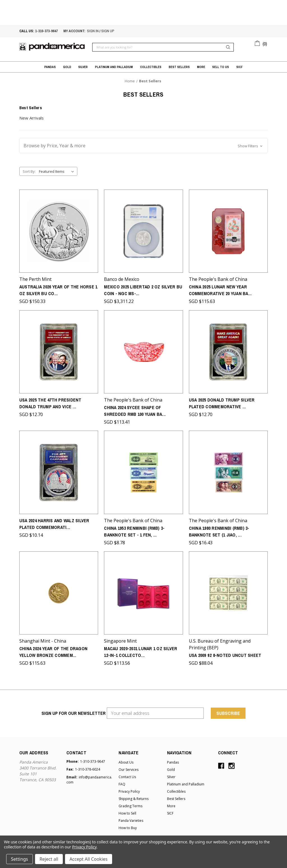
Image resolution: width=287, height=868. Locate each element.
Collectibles (151, 67)
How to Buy (128, 826)
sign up (108, 31)
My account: (74, 31)
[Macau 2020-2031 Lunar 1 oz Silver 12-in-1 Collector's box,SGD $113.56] (143, 591)
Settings (19, 859)
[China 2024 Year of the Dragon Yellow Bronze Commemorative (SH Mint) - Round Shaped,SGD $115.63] (59, 591)
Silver (83, 67)
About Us (126, 760)
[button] (143, 146)
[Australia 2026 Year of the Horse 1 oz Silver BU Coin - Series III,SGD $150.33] (59, 231)
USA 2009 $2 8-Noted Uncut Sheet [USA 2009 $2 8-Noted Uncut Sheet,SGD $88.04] (225, 653)
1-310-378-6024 (88, 767)
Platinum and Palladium (114, 67)
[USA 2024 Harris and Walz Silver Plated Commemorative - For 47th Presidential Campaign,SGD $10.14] (59, 471)
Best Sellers (179, 67)
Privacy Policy (129, 789)
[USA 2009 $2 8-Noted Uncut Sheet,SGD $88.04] (228, 591)
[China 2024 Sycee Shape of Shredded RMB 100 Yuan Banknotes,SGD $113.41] (143, 351)
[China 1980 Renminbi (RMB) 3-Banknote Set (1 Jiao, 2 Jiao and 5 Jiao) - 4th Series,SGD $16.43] (228, 471)
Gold (67, 67)
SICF (239, 67)
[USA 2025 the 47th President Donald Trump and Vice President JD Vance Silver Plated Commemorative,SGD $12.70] (59, 351)
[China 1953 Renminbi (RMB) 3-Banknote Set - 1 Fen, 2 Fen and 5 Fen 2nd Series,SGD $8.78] (143, 471)
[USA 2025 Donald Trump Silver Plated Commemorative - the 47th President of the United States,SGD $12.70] (228, 351)
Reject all (49, 859)
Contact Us (127, 775)
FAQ (122, 782)
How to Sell (127, 811)
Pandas (50, 67)
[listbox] (58, 171)
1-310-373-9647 (46, 31)
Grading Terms (130, 804)
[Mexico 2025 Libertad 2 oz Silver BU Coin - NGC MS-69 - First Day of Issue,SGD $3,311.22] (143, 231)
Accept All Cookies (89, 859)
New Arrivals (32, 118)
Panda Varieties (131, 818)
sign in (93, 31)
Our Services (129, 767)
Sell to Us (221, 67)
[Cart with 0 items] (261, 43)
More (201, 67)
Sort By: (29, 171)
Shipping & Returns (134, 796)
